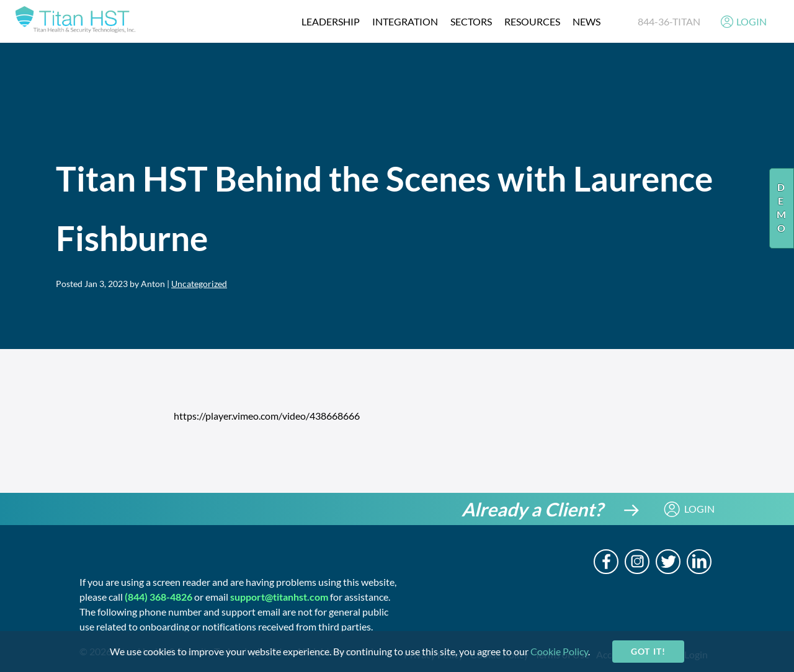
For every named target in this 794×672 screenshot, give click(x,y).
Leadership (331, 21)
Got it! (648, 651)
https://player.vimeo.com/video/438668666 (267, 416)
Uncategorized (199, 284)
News (587, 21)
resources (532, 21)
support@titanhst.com (279, 597)
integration (405, 21)
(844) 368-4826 (158, 597)
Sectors (471, 21)
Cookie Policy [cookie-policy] (559, 651)
